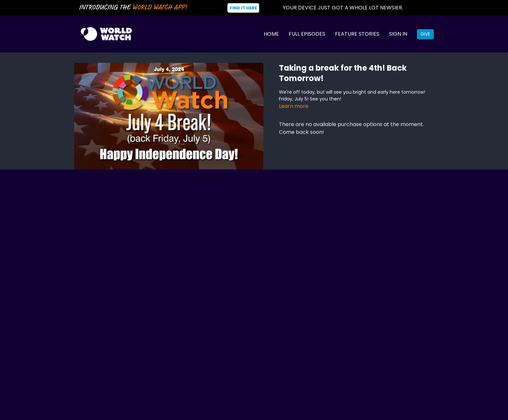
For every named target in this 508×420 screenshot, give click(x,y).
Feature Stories (357, 34)
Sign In (398, 34)
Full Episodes (307, 34)
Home (271, 34)
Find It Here (243, 8)
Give (425, 34)
